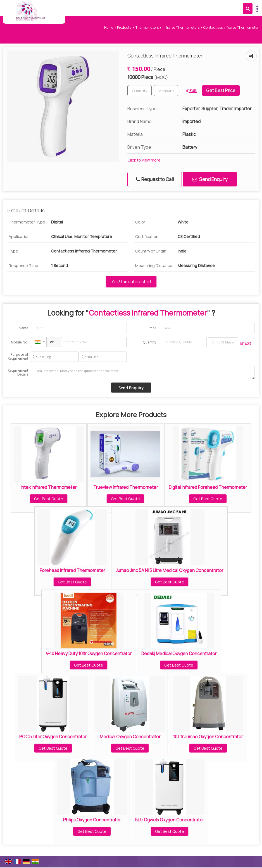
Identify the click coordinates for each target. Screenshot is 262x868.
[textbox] (166, 91)
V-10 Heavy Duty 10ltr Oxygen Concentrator (89, 654)
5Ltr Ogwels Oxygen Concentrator (170, 820)
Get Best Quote (49, 499)
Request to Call (155, 179)
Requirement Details (18, 372)
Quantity (149, 342)
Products (124, 27)
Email (152, 328)
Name (23, 328)
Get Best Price (221, 91)
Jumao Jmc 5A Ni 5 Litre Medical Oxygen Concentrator (169, 570)
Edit (191, 91)
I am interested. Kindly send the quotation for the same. (143, 372)
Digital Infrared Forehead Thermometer (208, 487)
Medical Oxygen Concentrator (130, 737)
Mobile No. (20, 342)
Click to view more (144, 160)
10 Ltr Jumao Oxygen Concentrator (208, 737)
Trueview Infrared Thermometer (126, 487)
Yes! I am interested (131, 282)
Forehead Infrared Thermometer (72, 570)
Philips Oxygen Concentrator (92, 820)
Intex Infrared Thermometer (49, 487)
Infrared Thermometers (181, 27)
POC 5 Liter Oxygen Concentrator (53, 737)
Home (109, 27)
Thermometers (147, 27)
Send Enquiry (210, 179)
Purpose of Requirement (18, 357)
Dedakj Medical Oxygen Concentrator (179, 654)
